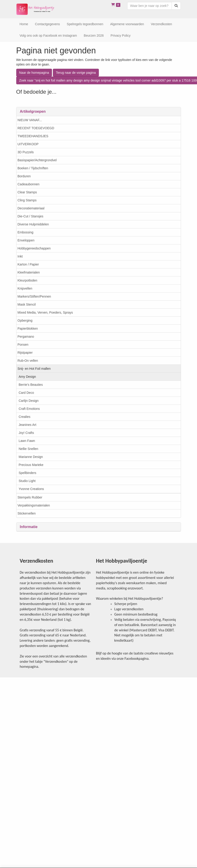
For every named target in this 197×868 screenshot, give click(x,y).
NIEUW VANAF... (30, 120)
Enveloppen (26, 240)
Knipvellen (25, 288)
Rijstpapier (25, 353)
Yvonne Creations (31, 489)
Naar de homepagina (34, 73)
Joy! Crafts (26, 433)
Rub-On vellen (28, 361)
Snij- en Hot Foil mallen (34, 369)
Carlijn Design (29, 401)
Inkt (20, 256)
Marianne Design (31, 457)
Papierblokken (28, 329)
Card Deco (26, 393)
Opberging (25, 320)
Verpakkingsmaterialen (34, 505)
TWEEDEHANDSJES (33, 136)
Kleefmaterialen (29, 272)
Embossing (26, 232)
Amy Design (27, 377)
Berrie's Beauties (31, 385)
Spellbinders (28, 473)
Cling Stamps (27, 200)
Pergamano (26, 337)
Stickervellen (27, 513)
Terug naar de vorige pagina (76, 73)
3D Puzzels (26, 152)
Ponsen (23, 345)
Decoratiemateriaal (31, 208)
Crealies (25, 417)
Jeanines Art (28, 425)
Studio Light (27, 481)
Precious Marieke (31, 465)
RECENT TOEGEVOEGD (36, 128)
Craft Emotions (29, 409)
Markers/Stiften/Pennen (34, 296)
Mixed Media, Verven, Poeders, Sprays (45, 312)
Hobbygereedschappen (34, 248)
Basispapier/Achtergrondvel (37, 160)
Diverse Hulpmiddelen (33, 224)
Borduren (24, 176)
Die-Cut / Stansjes (31, 216)
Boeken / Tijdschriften (33, 168)
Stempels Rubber (30, 497)
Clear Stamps (27, 192)
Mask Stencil (27, 304)
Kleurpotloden (27, 280)
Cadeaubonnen (29, 184)
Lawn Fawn (27, 441)
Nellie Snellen (29, 449)
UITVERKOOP (28, 144)
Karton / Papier (28, 264)
